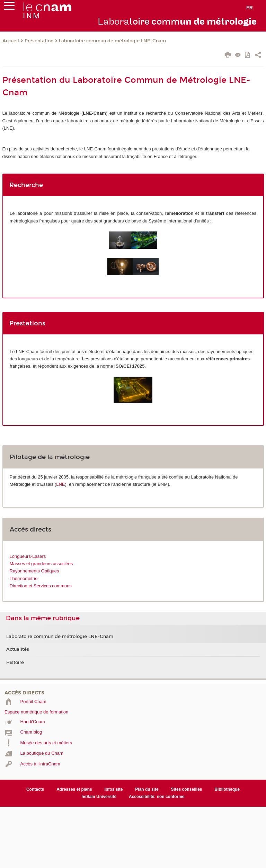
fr (250, 8)
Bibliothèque (227, 789)
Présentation (39, 41)
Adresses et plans (74, 789)
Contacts (35, 789)
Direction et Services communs (41, 586)
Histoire (15, 663)
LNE (60, 484)
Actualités (18, 649)
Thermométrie (24, 578)
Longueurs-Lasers (28, 556)
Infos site (114, 789)
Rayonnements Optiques (34, 571)
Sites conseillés (187, 789)
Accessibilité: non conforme (157, 797)
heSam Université (99, 797)
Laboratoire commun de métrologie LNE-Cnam (112, 41)
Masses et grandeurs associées (41, 564)
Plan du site (147, 789)
